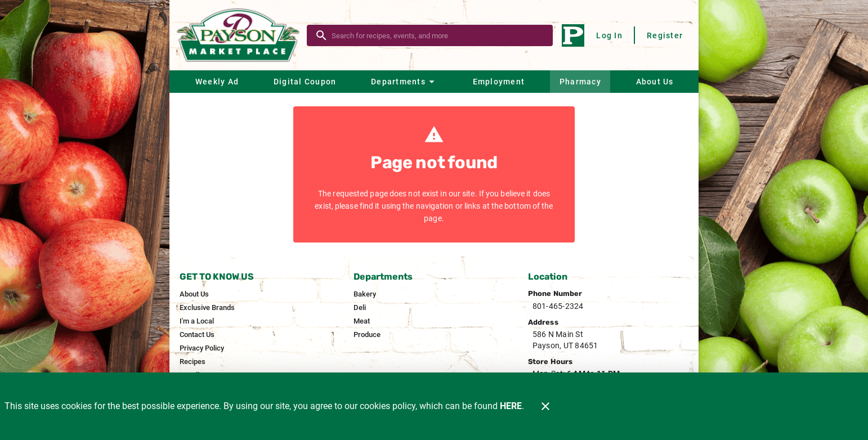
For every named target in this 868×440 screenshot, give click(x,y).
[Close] (545, 406)
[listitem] (194, 294)
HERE (511, 406)
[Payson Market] (241, 35)
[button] (404, 82)
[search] (438, 35)
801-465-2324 (558, 306)
